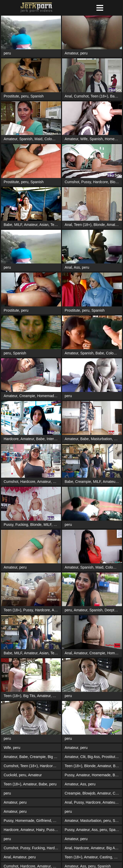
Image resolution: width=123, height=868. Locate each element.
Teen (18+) (99, 96)
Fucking (22, 525)
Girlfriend (44, 821)
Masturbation (101, 439)
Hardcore (101, 182)
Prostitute (11, 96)
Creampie (27, 396)
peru (7, 53)
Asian (44, 225)
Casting (106, 857)
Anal (68, 96)
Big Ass (54, 757)
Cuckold (10, 775)
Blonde (116, 182)
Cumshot (81, 96)
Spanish (37, 96)
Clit (83, 757)
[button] (100, 8)
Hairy (40, 830)
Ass (77, 267)
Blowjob (60, 525)
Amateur (71, 53)
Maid (38, 139)
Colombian (53, 139)
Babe (114, 96)
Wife (84, 139)
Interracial (55, 439)
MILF (18, 225)
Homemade (46, 396)
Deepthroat (113, 610)
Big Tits (29, 696)
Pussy (86, 182)
